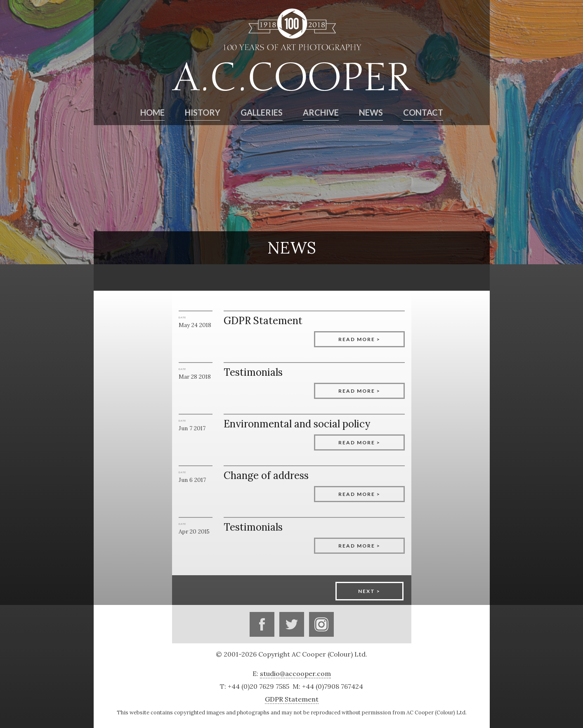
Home (152, 112)
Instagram (321, 624)
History (203, 112)
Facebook (262, 624)
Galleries (262, 112)
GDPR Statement (292, 699)
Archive (321, 112)
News (371, 112)
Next (367, 591)
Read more (357, 339)
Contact (423, 112)
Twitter (292, 624)
